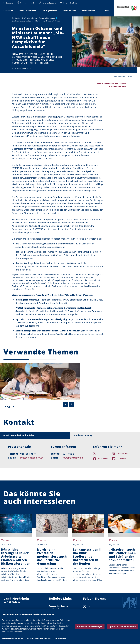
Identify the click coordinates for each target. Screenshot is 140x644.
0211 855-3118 (28, 454)
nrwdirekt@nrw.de (73, 458)
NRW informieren (30, 18)
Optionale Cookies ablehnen (122, 626)
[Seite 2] (43, 360)
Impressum (60, 639)
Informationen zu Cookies (39, 639)
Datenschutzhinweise (13, 639)
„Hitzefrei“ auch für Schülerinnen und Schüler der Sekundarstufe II (122, 555)
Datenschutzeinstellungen (90, 626)
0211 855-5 (68, 454)
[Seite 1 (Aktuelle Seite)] (16, 360)
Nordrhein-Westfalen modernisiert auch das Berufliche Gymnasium (52, 556)
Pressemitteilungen (47, 18)
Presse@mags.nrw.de (32, 458)
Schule (9, 407)
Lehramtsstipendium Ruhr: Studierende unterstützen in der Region (87, 556)
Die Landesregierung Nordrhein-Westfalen (127, 8)
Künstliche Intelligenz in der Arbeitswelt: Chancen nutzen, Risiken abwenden (16, 556)
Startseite (16, 18)
